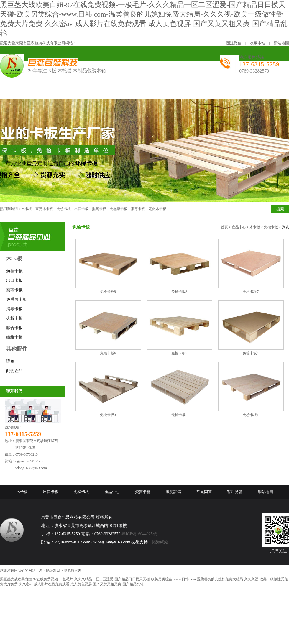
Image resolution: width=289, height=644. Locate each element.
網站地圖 (281, 43)
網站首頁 (18, 91)
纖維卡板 (14, 337)
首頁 (224, 227)
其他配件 (17, 349)
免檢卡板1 (251, 415)
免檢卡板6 (108, 353)
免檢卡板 (64, 209)
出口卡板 (81, 209)
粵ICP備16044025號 (139, 534)
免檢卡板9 (108, 292)
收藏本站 (257, 43)
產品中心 (239, 227)
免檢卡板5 (179, 353)
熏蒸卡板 (99, 209)
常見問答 (204, 492)
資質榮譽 (143, 492)
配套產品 (14, 371)
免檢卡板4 (251, 353)
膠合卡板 (14, 328)
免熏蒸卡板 (119, 209)
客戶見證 (235, 492)
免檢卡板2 (179, 415)
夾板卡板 (14, 318)
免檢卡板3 (108, 415)
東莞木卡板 (44, 209)
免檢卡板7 (251, 292)
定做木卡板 (157, 209)
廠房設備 (173, 492)
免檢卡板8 (179, 292)
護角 (10, 361)
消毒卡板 (138, 209)
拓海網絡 (160, 542)
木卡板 (27, 209)
